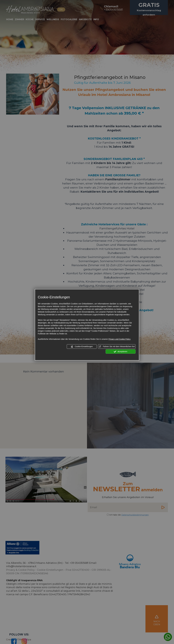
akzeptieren (121, 351)
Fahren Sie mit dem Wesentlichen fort (117, 347)
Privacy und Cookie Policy (119, 339)
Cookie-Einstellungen (82, 347)
